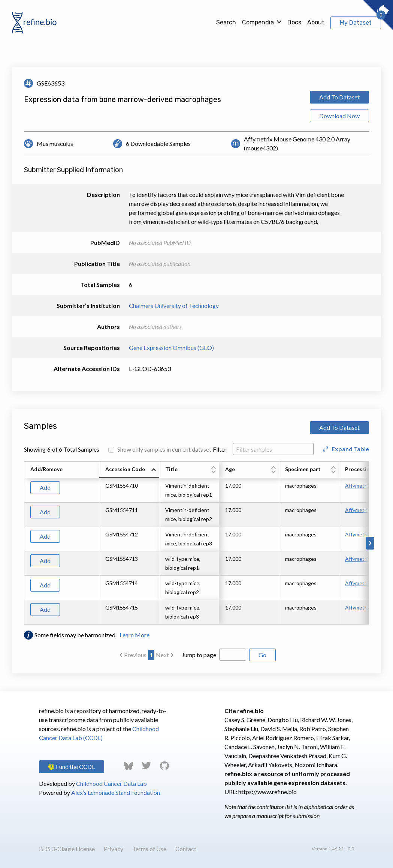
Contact (186, 849)
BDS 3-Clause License (67, 849)
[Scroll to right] (370, 543)
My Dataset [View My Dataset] (356, 23)
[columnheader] (129, 470)
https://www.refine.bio (267, 792)
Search (226, 22)
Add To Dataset (339, 97)
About (316, 22)
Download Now (339, 116)
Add (45, 487)
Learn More (134, 635)
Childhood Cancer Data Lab (111, 783)
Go (262, 655)
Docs (294, 22)
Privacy (114, 849)
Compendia (258, 22)
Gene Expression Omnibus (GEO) (171, 348)
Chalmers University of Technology (174, 306)
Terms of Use (149, 849)
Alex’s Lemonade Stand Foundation (116, 792)
